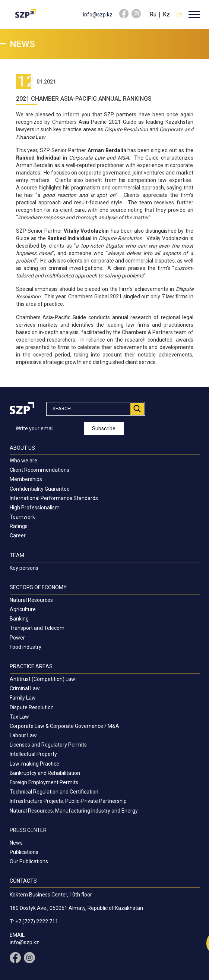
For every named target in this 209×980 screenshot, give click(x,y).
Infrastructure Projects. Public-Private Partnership (68, 801)
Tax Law (19, 717)
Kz (166, 14)
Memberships (26, 479)
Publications (24, 852)
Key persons (24, 568)
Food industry (26, 647)
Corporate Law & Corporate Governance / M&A (64, 726)
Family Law (23, 698)
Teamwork (22, 517)
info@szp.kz (98, 15)
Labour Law (23, 735)
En (179, 14)
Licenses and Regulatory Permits (48, 745)
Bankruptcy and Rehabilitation (45, 773)
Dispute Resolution (32, 707)
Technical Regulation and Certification (54, 792)
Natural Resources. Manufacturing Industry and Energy (74, 811)
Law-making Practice (34, 764)
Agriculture (23, 609)
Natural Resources (31, 600)
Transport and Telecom (37, 628)
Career (18, 535)
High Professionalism (35, 508)
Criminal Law (25, 688)
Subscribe (104, 428)
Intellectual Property (33, 754)
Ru (153, 14)
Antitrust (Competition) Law (42, 679)
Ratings (19, 526)
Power (17, 638)
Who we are (23, 461)
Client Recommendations (39, 470)
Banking (19, 619)
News (16, 843)
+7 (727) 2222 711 (37, 921)
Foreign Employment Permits (44, 782)
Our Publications (29, 861)
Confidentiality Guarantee (40, 489)
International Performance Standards (54, 498)
